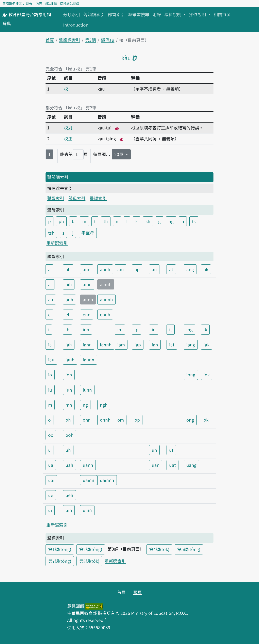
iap (138, 345)
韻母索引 (77, 198)
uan (156, 465)
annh (105, 269)
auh (69, 299)
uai (51, 480)
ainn (87, 284)
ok (206, 420)
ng (171, 221)
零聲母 (88, 233)
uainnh (107, 480)
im (120, 329)
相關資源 (222, 14)
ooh (70, 435)
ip (136, 329)
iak (206, 345)
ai (50, 284)
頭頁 (138, 592)
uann (88, 465)
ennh (105, 314)
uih (69, 510)
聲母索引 (56, 198)
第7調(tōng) (60, 561)
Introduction (76, 25)
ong (190, 420)
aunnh (106, 299)
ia (50, 345)
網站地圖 (51, 3)
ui (50, 510)
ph (61, 221)
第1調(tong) (60, 549)
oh (68, 420)
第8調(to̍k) (89, 561)
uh (68, 450)
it (171, 329)
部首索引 (116, 14)
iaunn (89, 360)
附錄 (157, 14)
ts (194, 221)
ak (206, 269)
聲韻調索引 (94, 14)
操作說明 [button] (198, 14)
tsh (51, 233)
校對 (68, 128)
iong (191, 375)
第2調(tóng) (91, 549)
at (171, 269)
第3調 (90, 40)
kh (148, 221)
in (154, 329)
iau (51, 360)
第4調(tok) (159, 549)
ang (190, 269)
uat (172, 465)
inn (86, 329)
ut (171, 450)
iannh (106, 345)
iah (69, 345)
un (154, 450)
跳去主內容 (34, 3)
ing (189, 329)
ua (51, 465)
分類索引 (72, 14)
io (50, 375)
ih (67, 329)
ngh (104, 405)
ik (205, 329)
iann (87, 345)
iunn (87, 390)
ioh (69, 375)
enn (87, 314)
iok (207, 375)
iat (172, 345)
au (51, 299)
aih (69, 284)
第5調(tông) (189, 549)
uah (69, 465)
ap (137, 269)
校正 (68, 139)
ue (51, 495)
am (120, 269)
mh (69, 405)
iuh (69, 390)
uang (191, 465)
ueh (69, 495)
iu (50, 390)
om (121, 420)
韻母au (108, 40)
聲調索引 (98, 198)
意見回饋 (76, 606)
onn (87, 420)
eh (68, 314)
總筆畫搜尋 (139, 14)
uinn (87, 510)
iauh (70, 360)
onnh (105, 420)
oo (51, 435)
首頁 (50, 40)
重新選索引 (57, 243)
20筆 (119, 154)
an (154, 269)
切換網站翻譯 (70, 3)
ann (87, 269)
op (137, 420)
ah (68, 269)
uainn (89, 480)
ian (155, 345)
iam (121, 345)
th (106, 221)
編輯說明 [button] (173, 14)
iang (191, 345)
